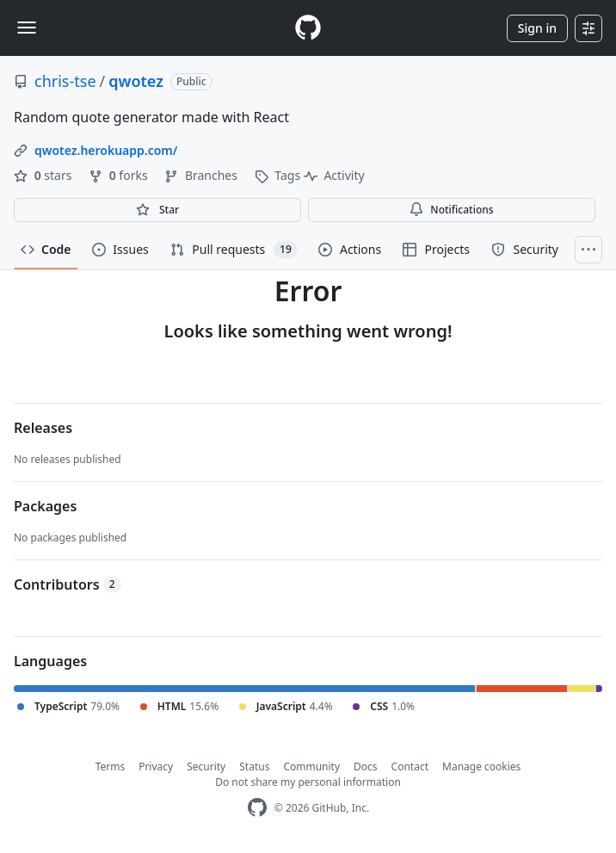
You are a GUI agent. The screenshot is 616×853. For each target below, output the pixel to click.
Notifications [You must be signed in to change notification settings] (451, 210)
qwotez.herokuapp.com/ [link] (106, 150)
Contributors (68, 584)
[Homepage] (308, 28)
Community (311, 766)
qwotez (136, 81)
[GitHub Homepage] (257, 808)
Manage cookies (481, 766)
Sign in (537, 28)
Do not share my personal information (308, 782)
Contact (410, 766)
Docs (366, 766)
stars (44, 175)
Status (254, 766)
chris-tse (65, 81)
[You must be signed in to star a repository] (157, 210)
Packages (45, 506)
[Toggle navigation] (27, 28)
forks (120, 175)
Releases (43, 428)
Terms (111, 766)
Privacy (156, 766)
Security (206, 766)
